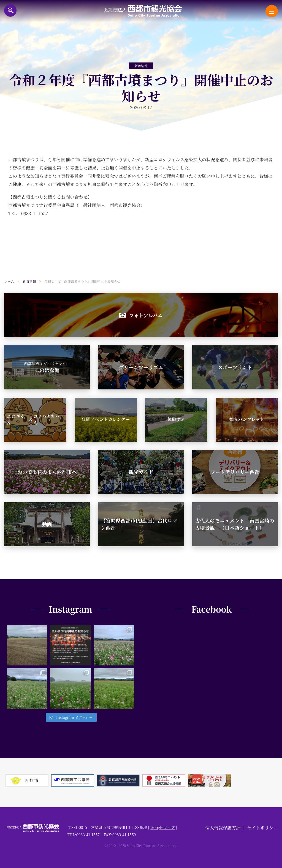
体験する (176, 419)
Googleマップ (163, 827)
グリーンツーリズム (141, 367)
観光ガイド (141, 472)
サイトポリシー (263, 828)
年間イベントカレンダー (106, 419)
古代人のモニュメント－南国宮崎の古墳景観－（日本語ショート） (235, 524)
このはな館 (47, 367)
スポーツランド (235, 367)
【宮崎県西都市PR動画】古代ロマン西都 (139, 524)
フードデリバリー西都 (235, 472)
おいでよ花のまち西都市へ (47, 472)
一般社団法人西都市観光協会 (141, 11)
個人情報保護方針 (223, 828)
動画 (47, 524)
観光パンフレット (247, 419)
